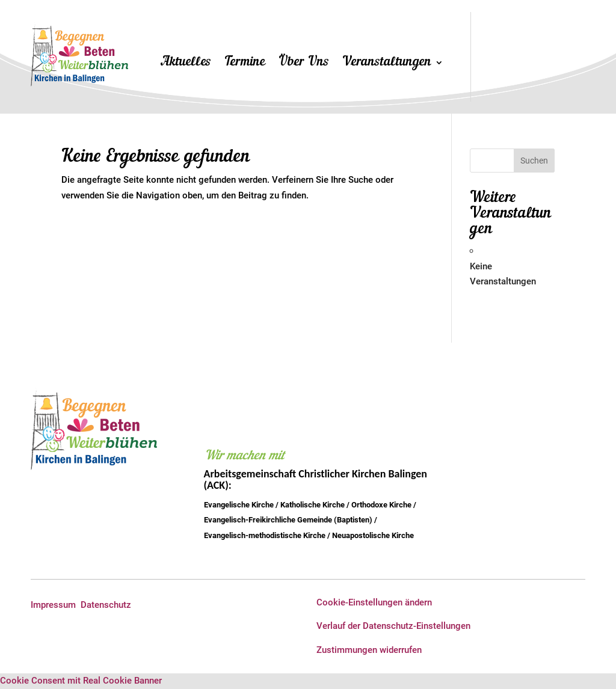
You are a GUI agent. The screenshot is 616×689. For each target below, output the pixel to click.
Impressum (53, 605)
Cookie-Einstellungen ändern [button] (374, 602)
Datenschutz (106, 605)
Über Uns (304, 64)
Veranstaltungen (387, 64)
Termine (245, 64)
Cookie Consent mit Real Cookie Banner (81, 681)
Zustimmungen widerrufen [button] (369, 650)
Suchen (534, 161)
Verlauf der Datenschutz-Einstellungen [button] (393, 626)
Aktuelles (186, 64)
